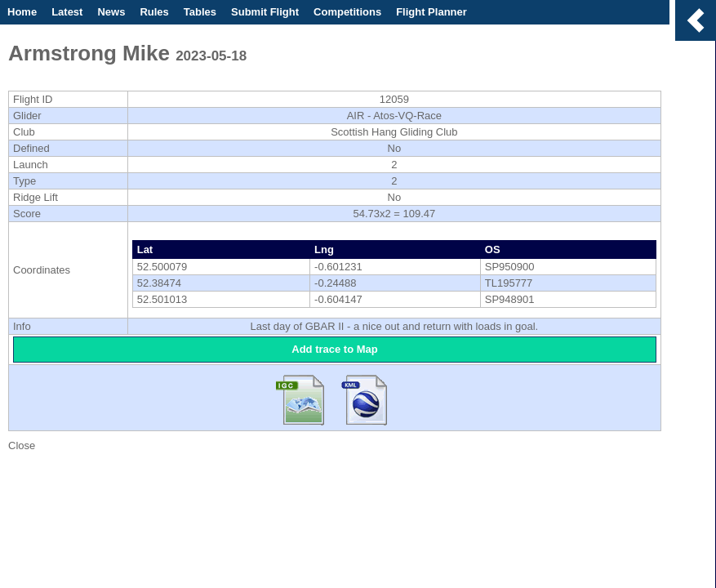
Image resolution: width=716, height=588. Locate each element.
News (111, 12)
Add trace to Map (334, 349)
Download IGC (305, 398)
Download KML (365, 398)
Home (22, 12)
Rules (154, 12)
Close (22, 445)
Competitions (347, 12)
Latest (67, 12)
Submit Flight (265, 12)
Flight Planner (431, 12)
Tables (200, 12)
